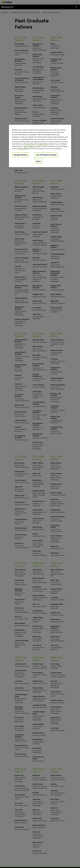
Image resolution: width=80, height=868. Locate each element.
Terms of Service (29, 146)
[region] (40, 146)
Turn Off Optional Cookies (46, 155)
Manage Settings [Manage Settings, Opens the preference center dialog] (20, 155)
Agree (38, 161)
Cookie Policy (43, 144)
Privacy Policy (29, 144)
